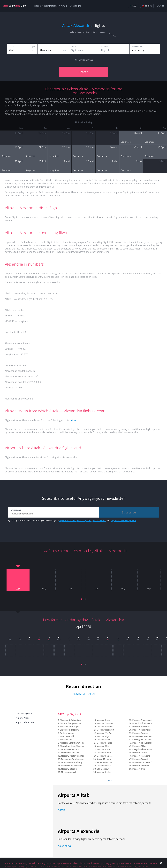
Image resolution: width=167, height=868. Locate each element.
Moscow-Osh (139, 769)
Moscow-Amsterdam (142, 736)
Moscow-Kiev (66, 740)
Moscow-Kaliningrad (142, 730)
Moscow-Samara (105, 756)
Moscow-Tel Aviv (105, 733)
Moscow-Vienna (104, 740)
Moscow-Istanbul (69, 769)
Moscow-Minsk (104, 766)
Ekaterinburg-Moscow (72, 766)
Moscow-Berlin (104, 772)
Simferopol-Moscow (70, 730)
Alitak (73, 420)
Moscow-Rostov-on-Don (73, 756)
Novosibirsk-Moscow (142, 723)
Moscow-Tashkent (141, 756)
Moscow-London (105, 743)
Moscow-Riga (103, 736)
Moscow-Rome (104, 753)
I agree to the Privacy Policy (123, 521)
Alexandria (64, 846)
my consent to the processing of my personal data (82, 521)
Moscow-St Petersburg (71, 720)
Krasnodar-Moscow (70, 753)
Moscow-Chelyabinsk (142, 743)
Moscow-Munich (69, 772)
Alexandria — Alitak (84, 694)
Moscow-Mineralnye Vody (72, 743)
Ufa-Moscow (103, 769)
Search (83, 72)
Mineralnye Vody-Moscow (72, 746)
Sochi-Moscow (67, 733)
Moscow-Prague (140, 733)
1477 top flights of (24, 714)
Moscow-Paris (103, 720)
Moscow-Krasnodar (70, 749)
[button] (82, 599)
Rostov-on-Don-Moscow (73, 759)
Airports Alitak (22, 718)
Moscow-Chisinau (105, 727)
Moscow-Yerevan (105, 723)
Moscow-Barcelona (141, 727)
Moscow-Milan (139, 746)
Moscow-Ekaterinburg (72, 762)
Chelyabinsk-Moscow (142, 749)
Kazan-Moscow (104, 759)
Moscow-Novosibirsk (142, 720)
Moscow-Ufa (103, 746)
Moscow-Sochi (67, 736)
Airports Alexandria (25, 722)
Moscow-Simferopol (70, 727)
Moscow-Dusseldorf (142, 762)
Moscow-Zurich (140, 753)
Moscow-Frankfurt (105, 730)
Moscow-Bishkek (140, 759)
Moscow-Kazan (104, 749)
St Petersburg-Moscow (71, 723)
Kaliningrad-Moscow (142, 740)
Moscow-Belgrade (141, 766)
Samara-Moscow (105, 762)
